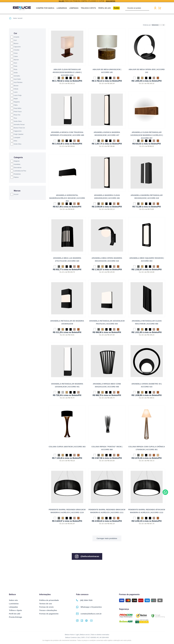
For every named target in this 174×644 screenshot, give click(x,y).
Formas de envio (46, 607)
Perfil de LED (104, 8)
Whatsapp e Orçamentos (89, 607)
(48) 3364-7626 (84, 600)
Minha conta (155, 8)
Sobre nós (13, 600)
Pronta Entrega (16, 617)
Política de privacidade (49, 600)
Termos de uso (46, 604)
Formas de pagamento (49, 614)
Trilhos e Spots (88, 8)
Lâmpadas (74, 8)
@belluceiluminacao (87, 556)
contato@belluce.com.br (89, 614)
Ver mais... (107, 538)
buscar (148, 8)
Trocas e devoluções (48, 610)
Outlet (116, 8)
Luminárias (62, 8)
